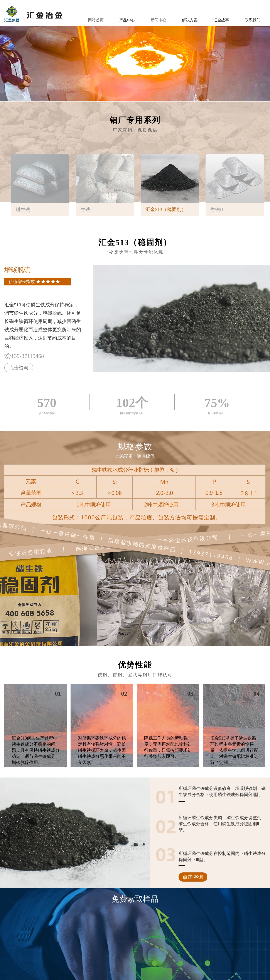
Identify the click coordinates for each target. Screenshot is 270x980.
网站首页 (96, 20)
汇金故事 (221, 20)
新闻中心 (159, 20)
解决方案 (190, 20)
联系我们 (253, 20)
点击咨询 (19, 368)
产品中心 (127, 20)
